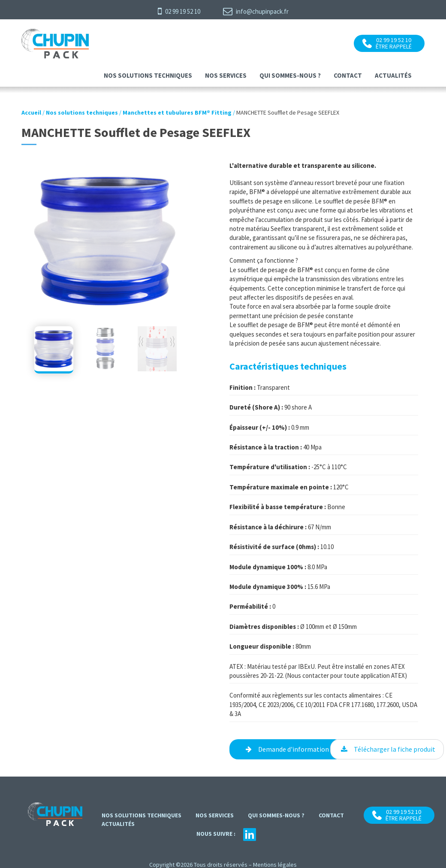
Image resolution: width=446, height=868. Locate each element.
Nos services (226, 75)
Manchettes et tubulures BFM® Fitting (177, 112)
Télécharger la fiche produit (395, 749)
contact (348, 75)
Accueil (31, 112)
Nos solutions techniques (148, 75)
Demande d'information (294, 749)
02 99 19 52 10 (179, 11)
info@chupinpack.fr (256, 11)
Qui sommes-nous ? (290, 75)
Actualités (393, 75)
